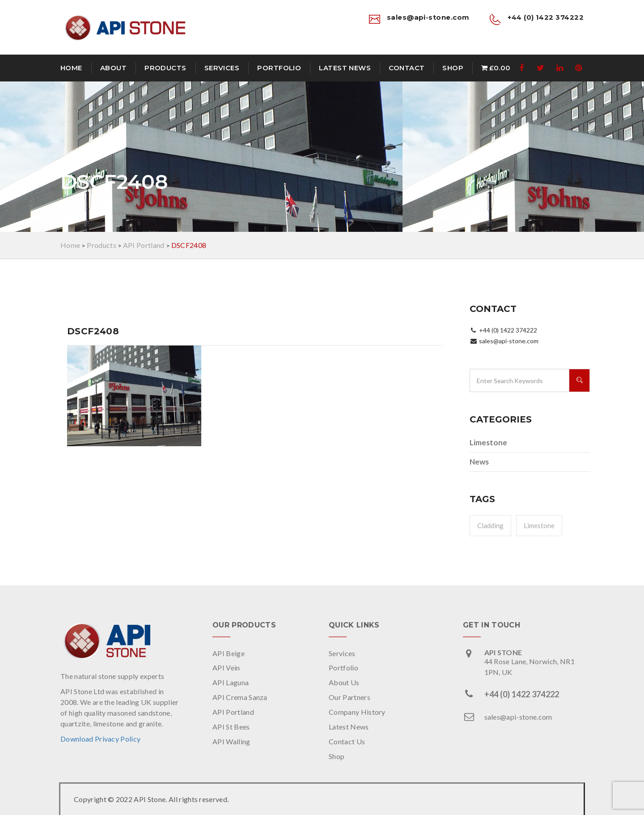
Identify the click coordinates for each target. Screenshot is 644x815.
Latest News (345, 68)
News (479, 462)
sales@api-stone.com (518, 717)
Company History (357, 712)
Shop (453, 68)
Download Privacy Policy (100, 739)
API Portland (233, 712)
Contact (407, 68)
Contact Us (347, 741)
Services (222, 68)
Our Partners (350, 697)
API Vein (226, 668)
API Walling (231, 741)
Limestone (488, 442)
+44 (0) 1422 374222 (522, 694)
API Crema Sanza (240, 697)
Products (165, 68)
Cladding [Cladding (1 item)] (490, 525)
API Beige (229, 653)
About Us (344, 682)
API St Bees (231, 727)
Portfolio (279, 68)
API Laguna (231, 682)
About (113, 68)
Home (71, 68)
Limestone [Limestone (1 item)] (539, 525)
